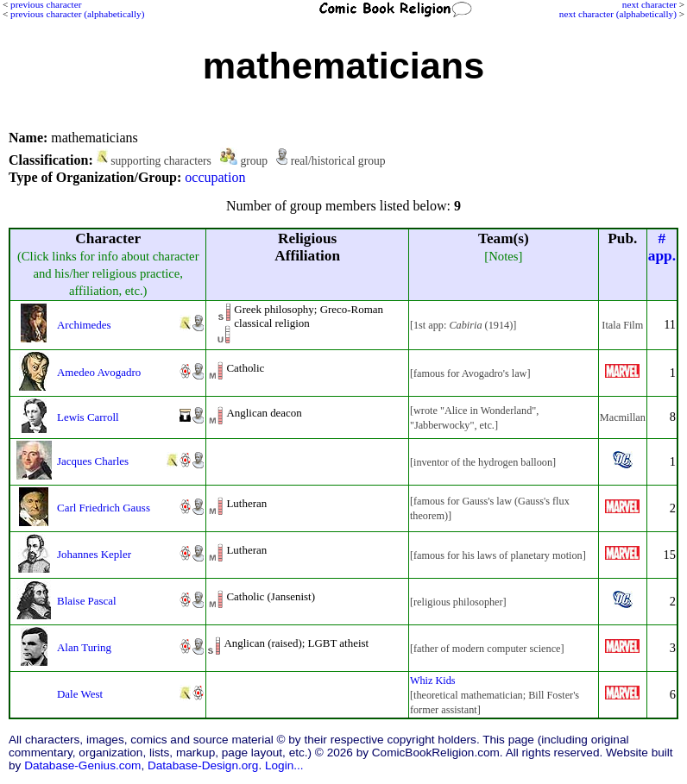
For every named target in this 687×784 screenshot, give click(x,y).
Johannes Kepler (94, 554)
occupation (215, 177)
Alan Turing (84, 647)
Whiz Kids (433, 681)
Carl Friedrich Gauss (104, 508)
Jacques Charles (93, 461)
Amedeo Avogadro (99, 372)
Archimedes (84, 325)
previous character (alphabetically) (77, 14)
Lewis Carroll (88, 417)
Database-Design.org (203, 765)
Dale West (80, 694)
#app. (662, 247)
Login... (284, 765)
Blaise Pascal (87, 601)
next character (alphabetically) (618, 14)
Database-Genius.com (82, 765)
